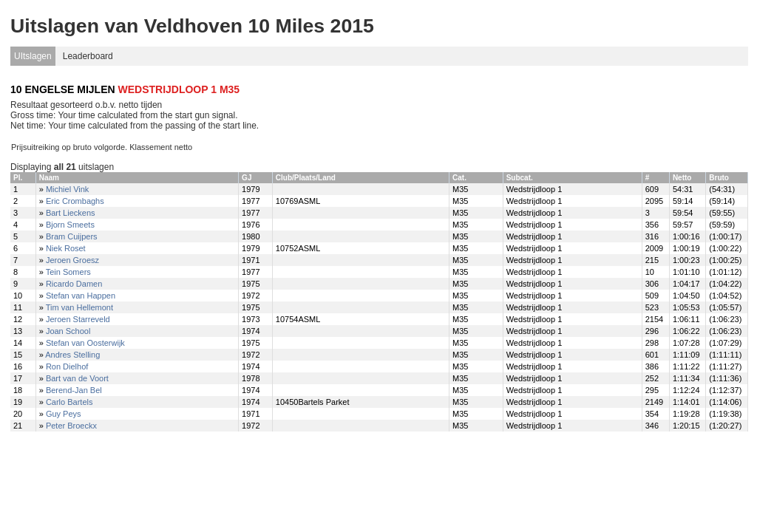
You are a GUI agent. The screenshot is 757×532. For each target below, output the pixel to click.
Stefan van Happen (81, 296)
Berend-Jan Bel (74, 390)
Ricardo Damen (74, 284)
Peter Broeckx (71, 426)
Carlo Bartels (69, 402)
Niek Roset (66, 248)
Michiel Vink (68, 189)
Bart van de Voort (77, 378)
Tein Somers (68, 272)
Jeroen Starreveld (78, 319)
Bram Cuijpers (72, 236)
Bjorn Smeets (70, 225)
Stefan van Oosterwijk (85, 343)
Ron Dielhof (67, 366)
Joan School (68, 331)
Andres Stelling (72, 355)
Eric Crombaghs (75, 201)
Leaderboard (88, 56)
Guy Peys (64, 414)
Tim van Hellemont (79, 307)
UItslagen (33, 56)
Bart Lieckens (71, 213)
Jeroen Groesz (72, 260)
